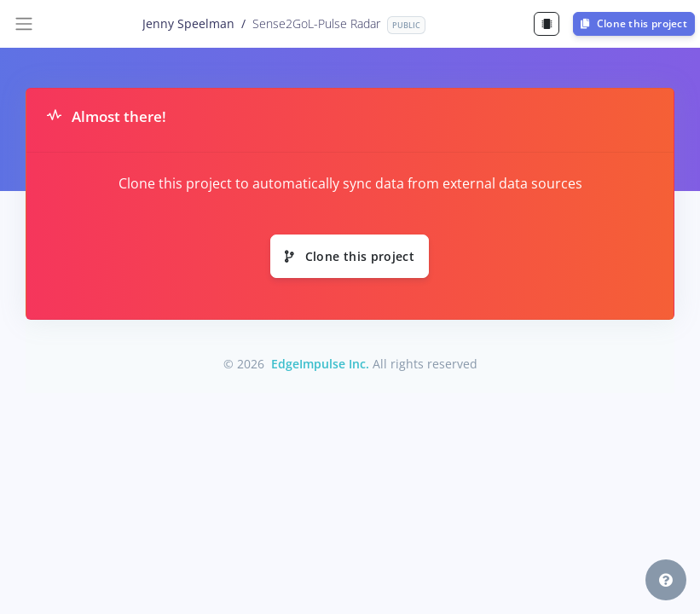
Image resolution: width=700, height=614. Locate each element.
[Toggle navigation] (24, 24)
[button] (666, 580)
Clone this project (634, 23)
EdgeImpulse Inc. (320, 364)
